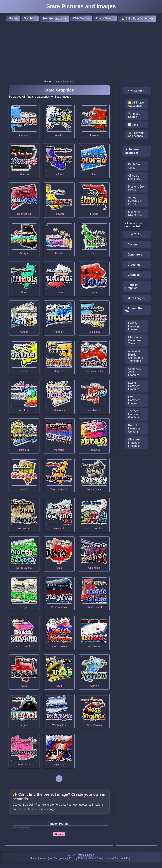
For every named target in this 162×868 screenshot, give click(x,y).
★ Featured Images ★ (133, 151)
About (43, 858)
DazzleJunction (86, 855)
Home (13, 18)
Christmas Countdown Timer (135, 340)
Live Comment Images (134, 400)
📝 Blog (133, 125)
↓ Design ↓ (132, 244)
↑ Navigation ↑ (135, 91)
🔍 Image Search (134, 115)
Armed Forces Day (135, 201)
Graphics (30, 18)
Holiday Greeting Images (133, 326)
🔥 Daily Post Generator (137, 19)
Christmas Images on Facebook (135, 443)
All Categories (58, 858)
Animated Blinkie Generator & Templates (136, 356)
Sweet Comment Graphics (134, 386)
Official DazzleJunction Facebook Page (110, 858)
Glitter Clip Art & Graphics (135, 372)
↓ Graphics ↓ (134, 275)
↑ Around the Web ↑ (134, 310)
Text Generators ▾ (54, 19)
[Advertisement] (81, 49)
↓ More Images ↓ (136, 298)
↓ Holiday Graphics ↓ (132, 286)
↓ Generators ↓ (135, 255)
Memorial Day (135, 213)
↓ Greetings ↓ (134, 265)
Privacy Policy (77, 858)
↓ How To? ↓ (133, 234)
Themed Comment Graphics (134, 414)
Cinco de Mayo (135, 177)
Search (59, 834)
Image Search (105, 18)
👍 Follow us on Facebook (136, 134)
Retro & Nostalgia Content (134, 429)
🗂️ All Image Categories (136, 104)
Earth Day (134, 166)
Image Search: (59, 824)
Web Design (81, 18)
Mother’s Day (136, 188)
